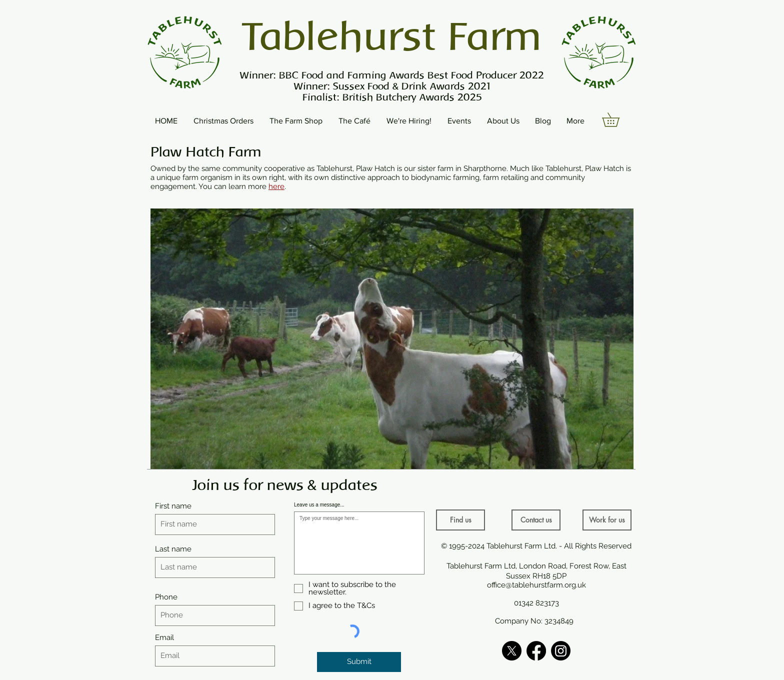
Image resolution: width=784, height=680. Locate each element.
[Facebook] (536, 651)
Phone (166, 597)
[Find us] (460, 520)
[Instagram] (561, 651)
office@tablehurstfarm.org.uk (536, 585)
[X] (512, 651)
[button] (617, 120)
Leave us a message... (319, 505)
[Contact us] (536, 520)
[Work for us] (607, 520)
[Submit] (359, 662)
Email (164, 638)
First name (173, 506)
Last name (173, 549)
